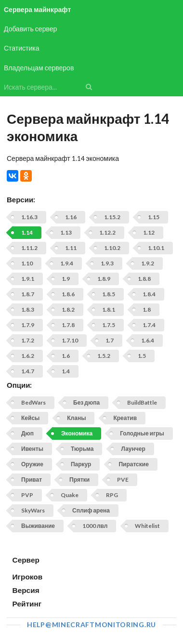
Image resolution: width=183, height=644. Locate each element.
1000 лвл (95, 526)
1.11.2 (29, 248)
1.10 (27, 263)
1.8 (147, 309)
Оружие (32, 464)
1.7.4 (149, 325)
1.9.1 (28, 279)
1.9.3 (107, 263)
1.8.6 (68, 294)
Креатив (125, 418)
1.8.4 (149, 294)
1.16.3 (29, 217)
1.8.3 (28, 309)
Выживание (38, 526)
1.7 (110, 340)
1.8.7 (28, 294)
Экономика (77, 433)
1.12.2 (107, 232)
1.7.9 (28, 325)
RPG (112, 495)
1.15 (154, 217)
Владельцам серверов (39, 68)
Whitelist (147, 526)
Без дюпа (86, 402)
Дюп (27, 433)
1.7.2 (28, 340)
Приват (32, 480)
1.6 (66, 356)
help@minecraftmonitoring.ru (91, 624)
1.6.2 (28, 356)
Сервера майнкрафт (37, 9)
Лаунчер (133, 449)
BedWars (33, 402)
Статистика (22, 48)
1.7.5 (109, 325)
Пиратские (133, 464)
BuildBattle (142, 402)
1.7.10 (70, 340)
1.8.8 (144, 279)
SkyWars (33, 510)
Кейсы (30, 418)
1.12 (149, 232)
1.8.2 (68, 309)
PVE (123, 480)
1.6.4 (148, 340)
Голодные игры (142, 433)
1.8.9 (104, 279)
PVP (27, 495)
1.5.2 (104, 356)
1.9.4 (67, 263)
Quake (70, 495)
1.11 (71, 248)
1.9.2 (148, 263)
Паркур (81, 464)
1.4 (66, 371)
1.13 (66, 232)
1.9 (66, 279)
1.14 (27, 232)
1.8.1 (109, 309)
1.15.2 (112, 217)
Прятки (79, 480)
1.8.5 (109, 294)
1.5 (142, 356)
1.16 (71, 217)
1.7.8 (68, 325)
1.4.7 (28, 371)
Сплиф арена (91, 510)
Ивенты (32, 449)
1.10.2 (112, 248)
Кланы (76, 418)
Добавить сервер (30, 29)
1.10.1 (156, 248)
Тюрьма (82, 449)
